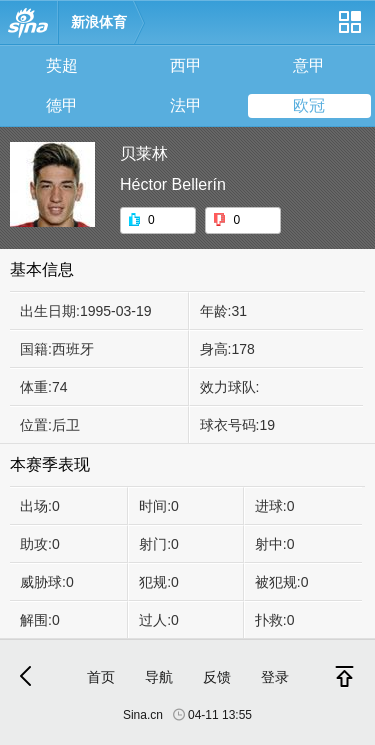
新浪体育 (99, 22)
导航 (159, 677)
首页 (101, 677)
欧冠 (309, 105)
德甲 (62, 105)
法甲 (186, 105)
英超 (62, 65)
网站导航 (349, 29)
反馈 (217, 677)
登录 (275, 677)
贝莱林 (144, 153)
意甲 (309, 65)
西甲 (186, 65)
